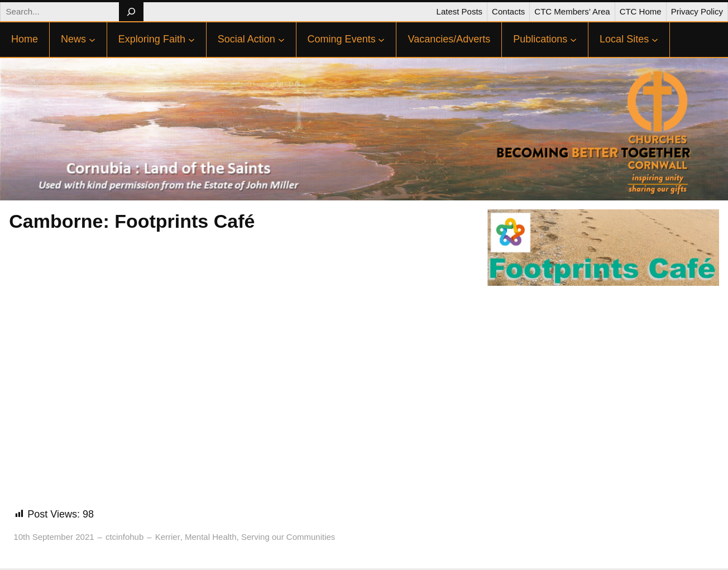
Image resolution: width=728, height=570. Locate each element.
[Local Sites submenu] (655, 40)
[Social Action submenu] (281, 40)
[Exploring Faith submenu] (191, 40)
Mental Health (211, 537)
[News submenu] (92, 40)
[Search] (131, 12)
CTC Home (641, 11)
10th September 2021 (54, 537)
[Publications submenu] (573, 40)
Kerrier (168, 537)
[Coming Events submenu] (381, 40)
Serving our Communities (288, 537)
